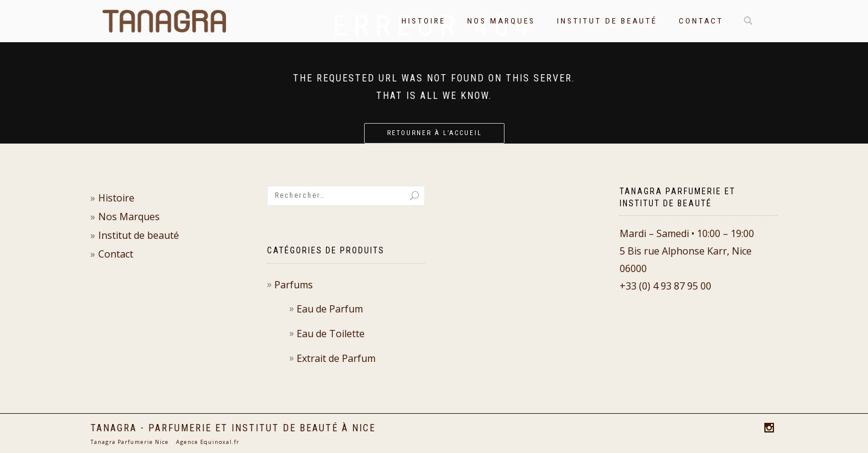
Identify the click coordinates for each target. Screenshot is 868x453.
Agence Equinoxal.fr (208, 442)
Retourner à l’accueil (434, 133)
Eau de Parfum (330, 309)
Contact (701, 21)
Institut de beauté (607, 21)
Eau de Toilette (331, 334)
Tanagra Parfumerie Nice (130, 442)
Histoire (423, 21)
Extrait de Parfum (336, 358)
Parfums (294, 285)
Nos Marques (501, 21)
